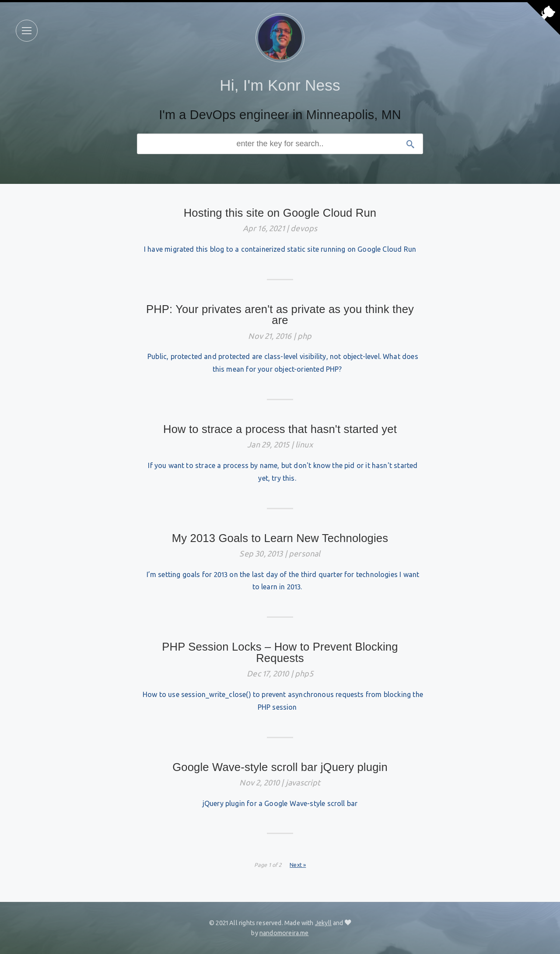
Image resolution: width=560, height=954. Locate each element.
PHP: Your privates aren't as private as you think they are (280, 315)
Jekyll (323, 923)
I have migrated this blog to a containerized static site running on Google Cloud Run (280, 249)
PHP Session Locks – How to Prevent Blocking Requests (280, 652)
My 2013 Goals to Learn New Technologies (280, 538)
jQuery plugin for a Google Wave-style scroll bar (280, 803)
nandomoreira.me (284, 933)
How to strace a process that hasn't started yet (280, 429)
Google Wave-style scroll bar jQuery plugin (280, 767)
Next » (298, 865)
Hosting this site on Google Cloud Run (280, 213)
